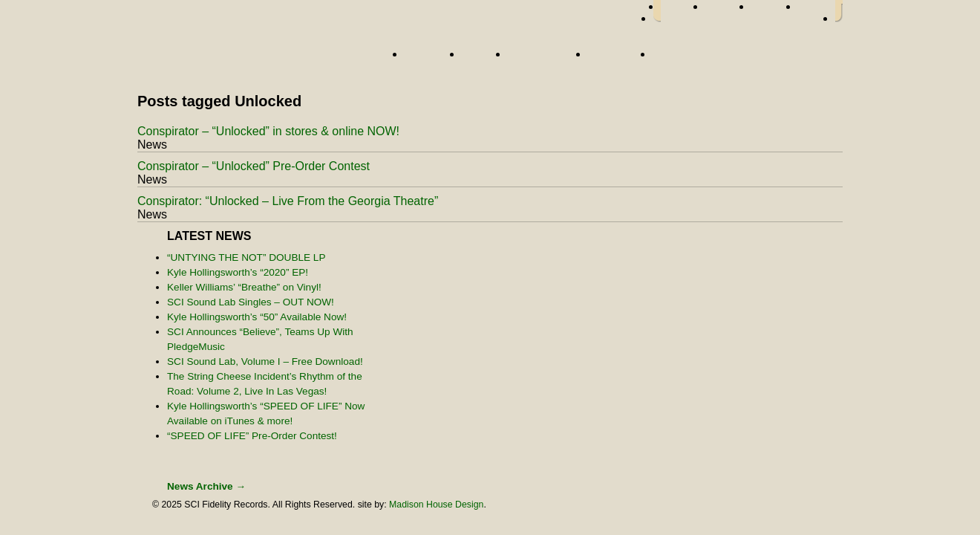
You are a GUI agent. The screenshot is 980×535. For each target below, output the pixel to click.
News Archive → (206, 486)
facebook (683, 11)
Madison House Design (436, 505)
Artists (429, 59)
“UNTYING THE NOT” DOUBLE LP (246, 257)
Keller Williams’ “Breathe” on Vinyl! (244, 287)
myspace (775, 11)
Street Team (544, 59)
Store (673, 59)
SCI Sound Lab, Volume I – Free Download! (265, 361)
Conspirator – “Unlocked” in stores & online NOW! (268, 131)
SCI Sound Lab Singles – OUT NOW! (251, 302)
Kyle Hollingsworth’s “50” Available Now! (257, 317)
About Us (617, 59)
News (481, 59)
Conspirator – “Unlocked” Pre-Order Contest (254, 166)
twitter (728, 11)
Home (264, 58)
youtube (817, 11)
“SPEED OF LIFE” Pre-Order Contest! (252, 436)
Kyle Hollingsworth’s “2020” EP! (238, 272)
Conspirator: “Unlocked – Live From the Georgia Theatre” (288, 201)
